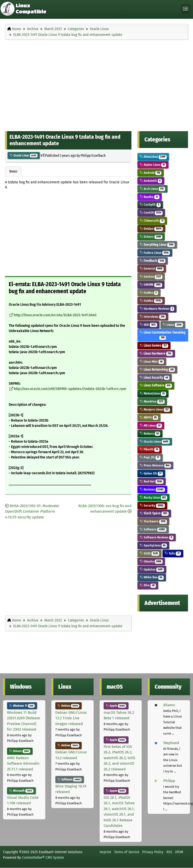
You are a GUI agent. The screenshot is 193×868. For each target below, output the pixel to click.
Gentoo (151, 277)
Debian (151, 229)
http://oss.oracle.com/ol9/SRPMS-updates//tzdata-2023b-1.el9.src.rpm (70, 389)
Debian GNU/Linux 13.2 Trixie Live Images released (71, 718)
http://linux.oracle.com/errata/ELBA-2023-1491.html (55, 315)
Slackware (153, 521)
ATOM (179, 852)
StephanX (171, 743)
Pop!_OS (150, 457)
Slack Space (154, 513)
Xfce (148, 585)
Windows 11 (22, 706)
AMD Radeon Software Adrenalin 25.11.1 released (23, 764)
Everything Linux (157, 245)
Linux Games (154, 345)
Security (152, 505)
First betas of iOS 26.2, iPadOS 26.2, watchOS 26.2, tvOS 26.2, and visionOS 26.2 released (119, 758)
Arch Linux (153, 189)
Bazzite (150, 197)
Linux (173, 325)
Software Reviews (157, 537)
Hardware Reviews (157, 309)
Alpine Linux (153, 165)
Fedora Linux (155, 253)
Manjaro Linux (155, 409)
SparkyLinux (153, 545)
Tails (173, 553)
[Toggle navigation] (185, 9)
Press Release (155, 465)
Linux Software (156, 385)
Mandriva (152, 401)
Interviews (153, 317)
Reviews (152, 489)
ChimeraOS (152, 221)
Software (153, 529)
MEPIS (149, 417)
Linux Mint (152, 362)
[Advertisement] (97, 78)
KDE (149, 325)
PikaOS (150, 449)
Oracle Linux (24, 155)
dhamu (169, 705)
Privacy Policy (153, 852)
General (152, 268)
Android (151, 173)
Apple (116, 706)
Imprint (105, 852)
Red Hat (152, 481)
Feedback (153, 261)
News (13, 171)
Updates (152, 569)
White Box (152, 577)
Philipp (169, 781)
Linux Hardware (156, 353)
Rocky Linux (154, 497)
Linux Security (155, 378)
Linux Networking (157, 370)
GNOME (151, 285)
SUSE (150, 553)
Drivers (151, 237)
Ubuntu (151, 561)
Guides (149, 293)
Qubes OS (151, 473)
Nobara (150, 433)
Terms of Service (127, 852)
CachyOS (150, 205)
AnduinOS (151, 181)
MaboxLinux (153, 393)
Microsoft (21, 791)
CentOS (151, 213)
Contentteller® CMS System (43, 857)
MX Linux (151, 425)
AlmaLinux (153, 157)
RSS (169, 852)
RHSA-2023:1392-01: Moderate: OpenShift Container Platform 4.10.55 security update (32, 511)
